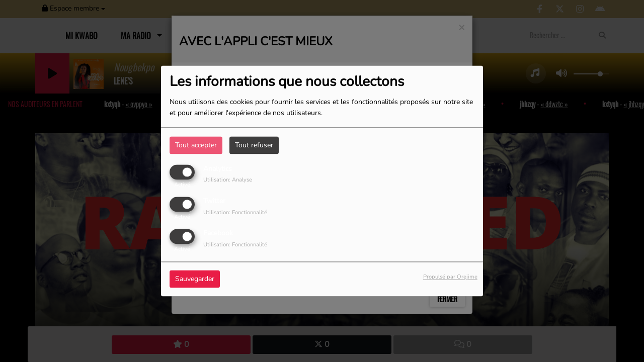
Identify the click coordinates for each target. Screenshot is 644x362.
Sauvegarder (195, 279)
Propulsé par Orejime (450, 277)
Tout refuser (254, 145)
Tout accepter (196, 145)
